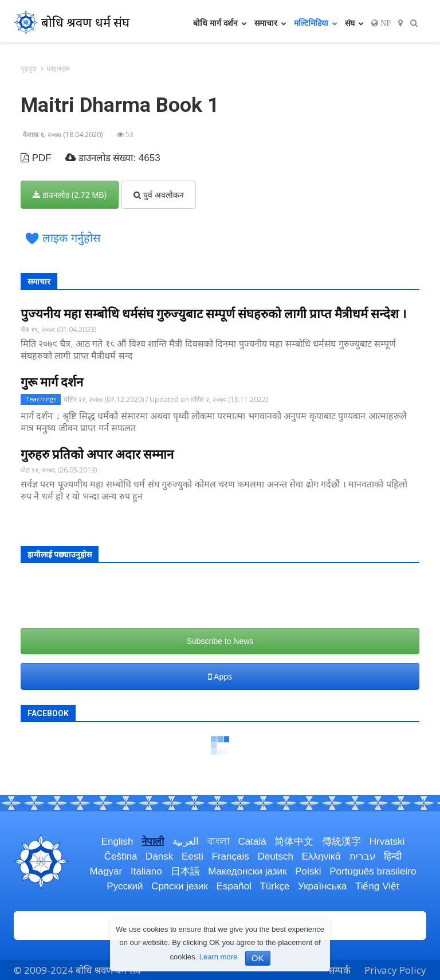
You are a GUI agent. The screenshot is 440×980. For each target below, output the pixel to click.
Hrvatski (387, 842)
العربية (186, 842)
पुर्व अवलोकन (159, 195)
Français (231, 856)
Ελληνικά (321, 856)
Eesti (192, 856)
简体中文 (294, 842)
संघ (354, 23)
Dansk (159, 856)
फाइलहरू (58, 69)
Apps (220, 677)
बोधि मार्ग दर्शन (220, 23)
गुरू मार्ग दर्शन (52, 382)
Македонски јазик (247, 871)
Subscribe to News (220, 641)
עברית (363, 856)
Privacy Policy (395, 970)
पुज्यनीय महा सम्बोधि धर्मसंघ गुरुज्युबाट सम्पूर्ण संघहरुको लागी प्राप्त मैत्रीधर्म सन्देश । (213, 314)
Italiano (146, 871)
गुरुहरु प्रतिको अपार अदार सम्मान (97, 454)
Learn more (218, 957)
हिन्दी (393, 856)
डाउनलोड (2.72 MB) (70, 195)
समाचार (270, 23)
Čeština (121, 856)
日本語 (185, 871)
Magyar (106, 871)
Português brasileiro (373, 871)
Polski (308, 871)
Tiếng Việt (377, 886)
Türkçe (274, 886)
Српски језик (180, 886)
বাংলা (219, 842)
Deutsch (275, 856)
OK (258, 958)
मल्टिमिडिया (316, 23)
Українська (322, 886)
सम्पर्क (339, 970)
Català (252, 842)
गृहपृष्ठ (28, 69)
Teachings (41, 399)
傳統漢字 (341, 842)
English (117, 842)
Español (234, 886)
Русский (125, 886)
